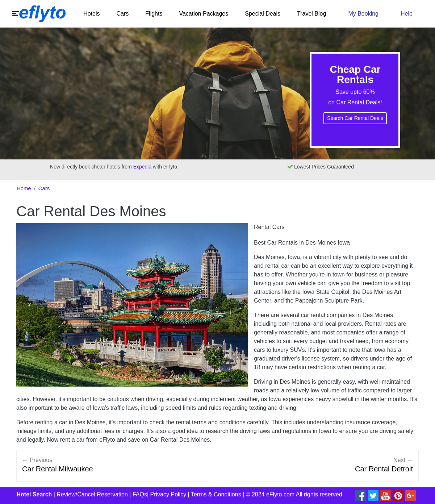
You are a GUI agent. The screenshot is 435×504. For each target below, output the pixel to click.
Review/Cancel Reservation (92, 494)
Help (407, 14)
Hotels (91, 14)
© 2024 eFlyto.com (270, 494)
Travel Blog (311, 14)
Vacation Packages (204, 14)
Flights (154, 14)
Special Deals (263, 14)
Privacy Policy (168, 494)
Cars (123, 14)
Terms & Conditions (216, 494)
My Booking (363, 14)
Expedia (143, 167)
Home (24, 188)
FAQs (140, 494)
